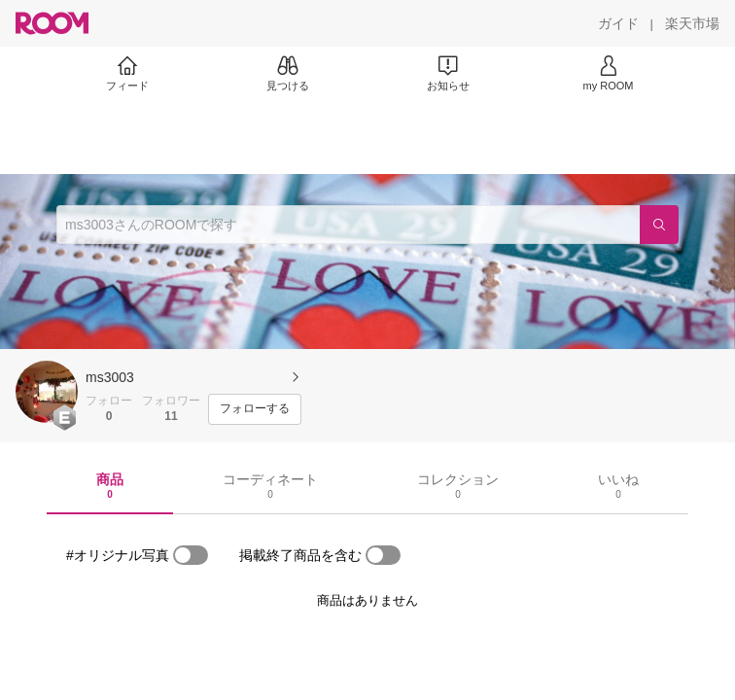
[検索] (659, 225)
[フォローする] (255, 409)
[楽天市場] (692, 23)
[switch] (191, 555)
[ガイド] (618, 23)
